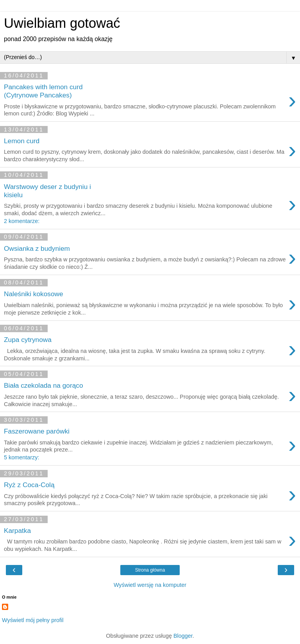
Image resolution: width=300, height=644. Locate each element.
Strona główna (150, 570)
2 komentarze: (22, 221)
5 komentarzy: (21, 457)
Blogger (183, 636)
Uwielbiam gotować (62, 23)
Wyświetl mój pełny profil (33, 620)
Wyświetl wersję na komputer (150, 585)
